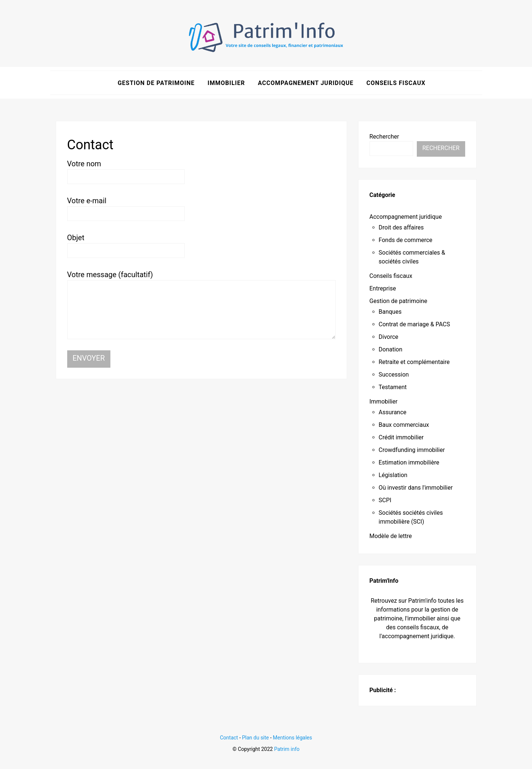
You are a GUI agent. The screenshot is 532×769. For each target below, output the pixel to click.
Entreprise (383, 288)
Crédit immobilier (401, 437)
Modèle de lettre (391, 536)
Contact (229, 738)
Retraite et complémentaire (414, 362)
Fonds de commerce (406, 240)
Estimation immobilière (409, 462)
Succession (394, 375)
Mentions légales (292, 738)
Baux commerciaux (404, 425)
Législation (393, 475)
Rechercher (384, 136)
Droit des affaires (401, 227)
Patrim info (287, 749)
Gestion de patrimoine (156, 83)
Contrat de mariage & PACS (415, 324)
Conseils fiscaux (396, 83)
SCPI (385, 500)
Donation (391, 349)
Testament (393, 387)
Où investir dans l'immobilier (416, 488)
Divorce (389, 337)
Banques (390, 312)
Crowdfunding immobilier (412, 450)
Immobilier (226, 83)
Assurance (393, 412)
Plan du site (256, 738)
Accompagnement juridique (306, 83)
